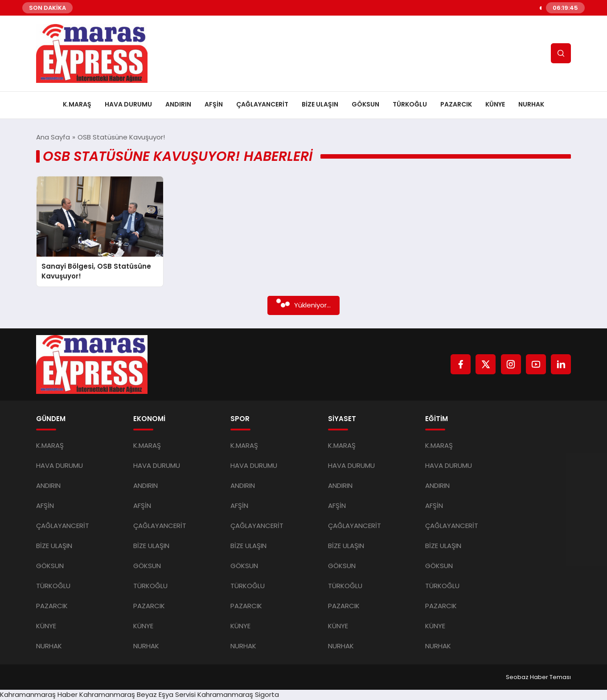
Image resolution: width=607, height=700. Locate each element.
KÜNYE (495, 104)
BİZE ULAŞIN (320, 104)
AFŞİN (214, 104)
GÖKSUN (365, 104)
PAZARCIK (456, 104)
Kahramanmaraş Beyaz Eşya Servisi (137, 694)
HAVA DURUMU (128, 104)
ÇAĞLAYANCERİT (262, 104)
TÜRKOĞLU (410, 104)
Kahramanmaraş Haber (39, 694)
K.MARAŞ (77, 104)
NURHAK (531, 104)
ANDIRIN (178, 104)
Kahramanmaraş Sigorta (238, 694)
